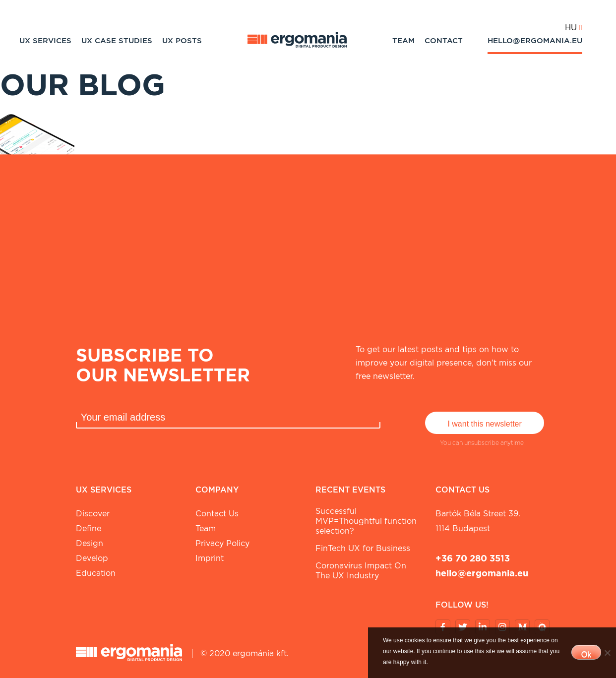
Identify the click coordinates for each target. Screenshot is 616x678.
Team (403, 41)
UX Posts (182, 41)
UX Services (45, 41)
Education (96, 573)
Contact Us (217, 514)
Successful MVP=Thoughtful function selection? (366, 521)
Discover (93, 514)
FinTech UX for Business (363, 548)
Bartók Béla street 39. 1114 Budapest (478, 521)
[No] (607, 653)
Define (89, 528)
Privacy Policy (222, 543)
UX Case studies (117, 41)
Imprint (210, 558)
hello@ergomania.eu (535, 41)
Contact (444, 41)
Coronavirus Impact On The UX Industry (361, 571)
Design (90, 543)
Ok (586, 654)
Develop (92, 558)
